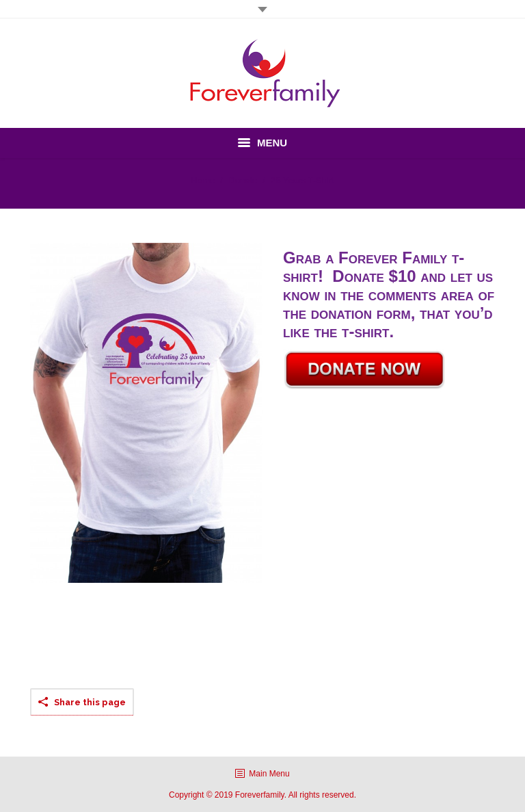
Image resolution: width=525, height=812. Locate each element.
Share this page (90, 702)
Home (203, 180)
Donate (243, 180)
